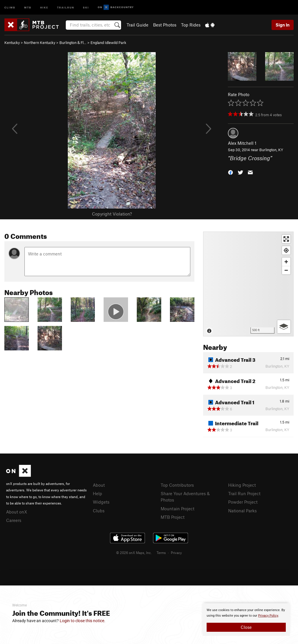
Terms (161, 553)
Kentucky (12, 43)
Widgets (101, 502)
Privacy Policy (268, 616)
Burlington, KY (271, 150)
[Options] (284, 327)
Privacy (176, 553)
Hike (44, 7)
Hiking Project (242, 485)
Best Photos (165, 25)
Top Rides (191, 25)
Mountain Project (178, 509)
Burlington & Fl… (73, 43)
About (99, 485)
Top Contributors (177, 485)
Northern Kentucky (40, 43)
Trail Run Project (244, 493)
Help (97, 493)
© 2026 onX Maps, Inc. (134, 553)
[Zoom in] (286, 262)
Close (246, 627)
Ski (86, 7)
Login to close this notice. (83, 621)
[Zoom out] (286, 270)
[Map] (248, 284)
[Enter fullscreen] (286, 239)
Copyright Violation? (112, 214)
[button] (230, 172)
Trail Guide (138, 25)
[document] (246, 620)
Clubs (99, 511)
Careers (14, 520)
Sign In (283, 25)
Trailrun (66, 7)
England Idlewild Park (108, 43)
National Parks (242, 511)
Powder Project (243, 502)
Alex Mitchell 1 (242, 143)
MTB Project (173, 517)
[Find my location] (286, 250)
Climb (10, 7)
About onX (17, 512)
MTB (28, 7)
